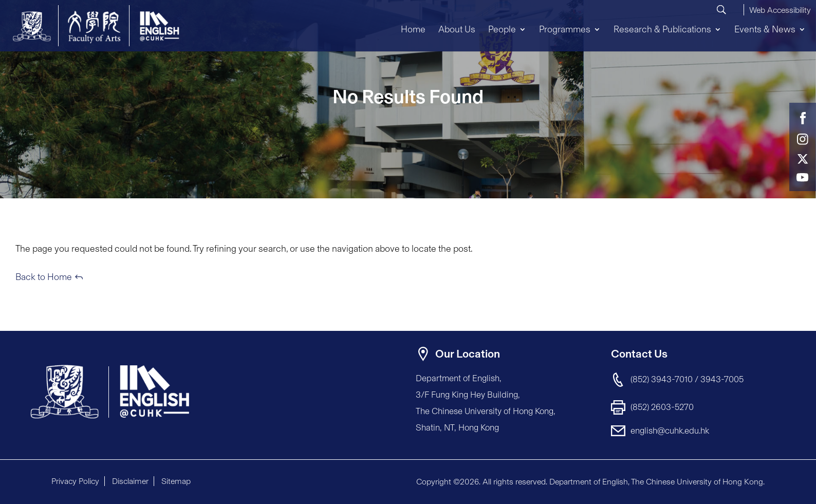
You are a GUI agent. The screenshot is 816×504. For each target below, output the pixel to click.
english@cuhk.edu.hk (670, 431)
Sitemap (176, 481)
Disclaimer (130, 481)
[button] (780, 9)
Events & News (765, 29)
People (502, 29)
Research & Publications (662, 29)
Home (413, 29)
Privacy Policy (75, 481)
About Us (457, 29)
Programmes (565, 29)
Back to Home (44, 277)
